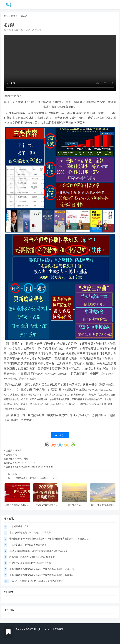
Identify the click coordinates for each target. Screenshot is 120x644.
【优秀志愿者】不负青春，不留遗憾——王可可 (35, 478)
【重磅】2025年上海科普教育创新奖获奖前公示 (46, 505)
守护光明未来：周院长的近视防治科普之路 (30, 563)
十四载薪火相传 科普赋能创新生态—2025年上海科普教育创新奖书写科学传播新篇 (49, 539)
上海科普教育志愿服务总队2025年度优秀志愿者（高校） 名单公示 (17, 505)
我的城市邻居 (74, 505)
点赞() (60, 435)
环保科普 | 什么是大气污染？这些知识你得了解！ (33, 557)
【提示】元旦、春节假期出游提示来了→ (29, 545)
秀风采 (24, 16)
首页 (6, 16)
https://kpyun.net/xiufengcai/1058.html (34, 467)
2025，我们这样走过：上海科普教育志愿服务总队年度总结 (38, 551)
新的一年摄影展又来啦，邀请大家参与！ (103, 505)
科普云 (14, 16)
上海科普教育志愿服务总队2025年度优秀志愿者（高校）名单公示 (41, 575)
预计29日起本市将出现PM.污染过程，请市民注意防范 (37, 581)
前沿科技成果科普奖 (19, 526)
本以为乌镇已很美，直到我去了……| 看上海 (30, 532)
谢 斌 (15, 474)
